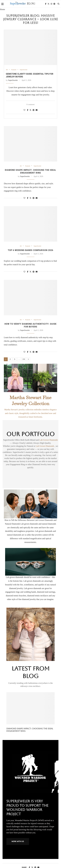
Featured (14, 70)
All (7, 70)
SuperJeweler (24, 70)
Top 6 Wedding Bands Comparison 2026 (31, 250)
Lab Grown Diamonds (45, 446)
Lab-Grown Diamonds (49, 440)
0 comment (31, 104)
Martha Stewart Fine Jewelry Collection (31, 400)
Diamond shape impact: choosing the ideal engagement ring (30, 730)
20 (24, 359)
